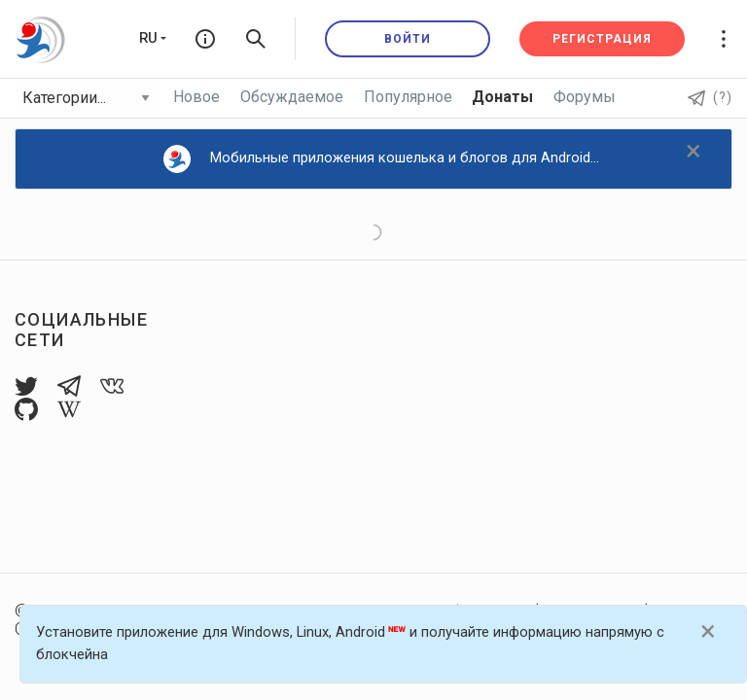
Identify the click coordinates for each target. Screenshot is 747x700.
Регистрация (602, 39)
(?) (710, 97)
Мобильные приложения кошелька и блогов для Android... (382, 159)
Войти (408, 39)
